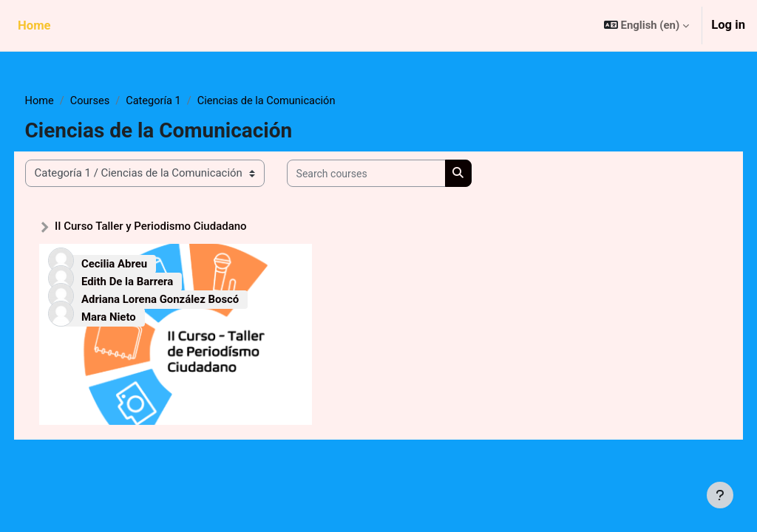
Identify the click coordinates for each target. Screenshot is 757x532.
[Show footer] (720, 495)
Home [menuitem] (34, 25)
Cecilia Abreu (142, 265)
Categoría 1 (183, 101)
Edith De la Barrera (155, 282)
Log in (728, 25)
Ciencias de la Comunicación (299, 101)
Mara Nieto (136, 316)
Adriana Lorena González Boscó (187, 299)
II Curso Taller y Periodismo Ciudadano (178, 227)
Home (67, 101)
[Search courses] (394, 174)
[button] (646, 25)
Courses (119, 101)
